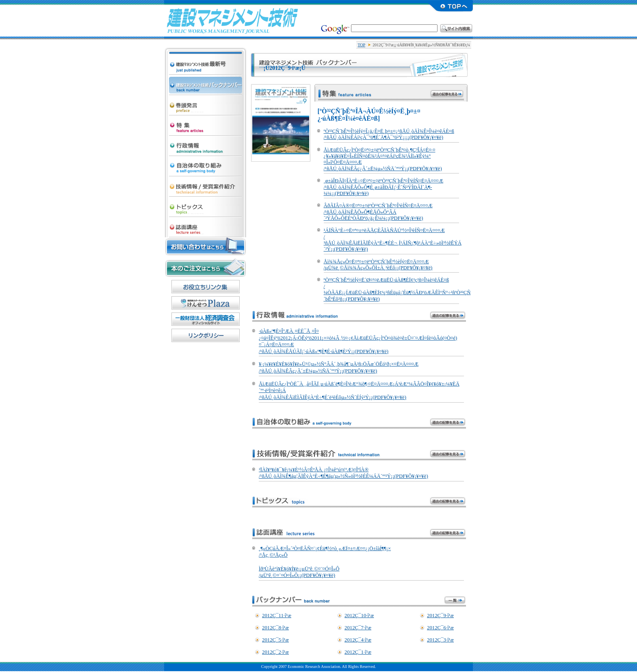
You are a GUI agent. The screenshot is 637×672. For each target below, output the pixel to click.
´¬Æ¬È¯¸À (206, 103)
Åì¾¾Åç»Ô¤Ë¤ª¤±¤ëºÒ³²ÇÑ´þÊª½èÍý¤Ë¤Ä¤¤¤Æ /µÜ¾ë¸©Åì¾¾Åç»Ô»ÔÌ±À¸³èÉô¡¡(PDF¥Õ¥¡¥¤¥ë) (378, 265)
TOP (361, 45)
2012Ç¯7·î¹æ (358, 628)
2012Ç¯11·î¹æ (277, 616)
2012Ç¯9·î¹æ (440, 616)
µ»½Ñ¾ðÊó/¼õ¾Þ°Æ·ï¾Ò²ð (206, 184)
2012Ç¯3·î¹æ (440, 640)
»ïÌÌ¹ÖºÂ (206, 225)
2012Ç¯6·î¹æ (440, 628)
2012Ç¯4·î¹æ (358, 640)
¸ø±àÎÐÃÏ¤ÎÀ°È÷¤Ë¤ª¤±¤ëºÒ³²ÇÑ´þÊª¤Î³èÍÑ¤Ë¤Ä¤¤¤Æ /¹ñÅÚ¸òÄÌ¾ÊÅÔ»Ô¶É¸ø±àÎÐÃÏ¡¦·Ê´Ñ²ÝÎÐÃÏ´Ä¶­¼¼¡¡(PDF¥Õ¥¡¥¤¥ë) (384, 187)
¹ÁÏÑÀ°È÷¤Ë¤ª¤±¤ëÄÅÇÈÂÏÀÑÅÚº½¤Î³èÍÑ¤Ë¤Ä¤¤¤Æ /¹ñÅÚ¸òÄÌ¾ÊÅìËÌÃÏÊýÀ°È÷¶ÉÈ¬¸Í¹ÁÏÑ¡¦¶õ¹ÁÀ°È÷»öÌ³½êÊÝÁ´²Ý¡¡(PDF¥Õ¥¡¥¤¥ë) (393, 240)
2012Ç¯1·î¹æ (358, 652)
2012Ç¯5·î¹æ (275, 640)
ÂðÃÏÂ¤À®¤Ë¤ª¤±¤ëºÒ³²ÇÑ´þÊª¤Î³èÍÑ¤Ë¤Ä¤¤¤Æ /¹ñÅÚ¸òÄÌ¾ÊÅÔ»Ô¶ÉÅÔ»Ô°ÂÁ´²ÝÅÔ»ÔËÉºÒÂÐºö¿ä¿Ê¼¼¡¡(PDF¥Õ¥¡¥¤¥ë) (378, 212)
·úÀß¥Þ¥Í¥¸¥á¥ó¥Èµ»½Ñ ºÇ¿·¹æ (206, 55)
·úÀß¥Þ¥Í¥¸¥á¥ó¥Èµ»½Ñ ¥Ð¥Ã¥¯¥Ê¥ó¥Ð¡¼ (206, 83)
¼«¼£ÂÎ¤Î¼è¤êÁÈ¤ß (206, 164)
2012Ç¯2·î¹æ (275, 652)
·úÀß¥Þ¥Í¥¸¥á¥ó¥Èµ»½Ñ (232, 20)
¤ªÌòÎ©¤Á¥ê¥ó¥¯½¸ (206, 287)
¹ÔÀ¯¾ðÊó (206, 144)
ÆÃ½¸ (206, 124)
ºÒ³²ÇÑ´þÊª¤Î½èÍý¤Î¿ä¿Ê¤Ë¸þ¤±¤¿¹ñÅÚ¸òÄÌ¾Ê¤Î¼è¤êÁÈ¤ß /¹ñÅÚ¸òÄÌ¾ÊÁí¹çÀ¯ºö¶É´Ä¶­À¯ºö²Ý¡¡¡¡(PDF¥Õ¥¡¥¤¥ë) (389, 134)
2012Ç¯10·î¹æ (359, 616)
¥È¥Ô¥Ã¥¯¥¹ (206, 205)
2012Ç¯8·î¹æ (275, 628)
